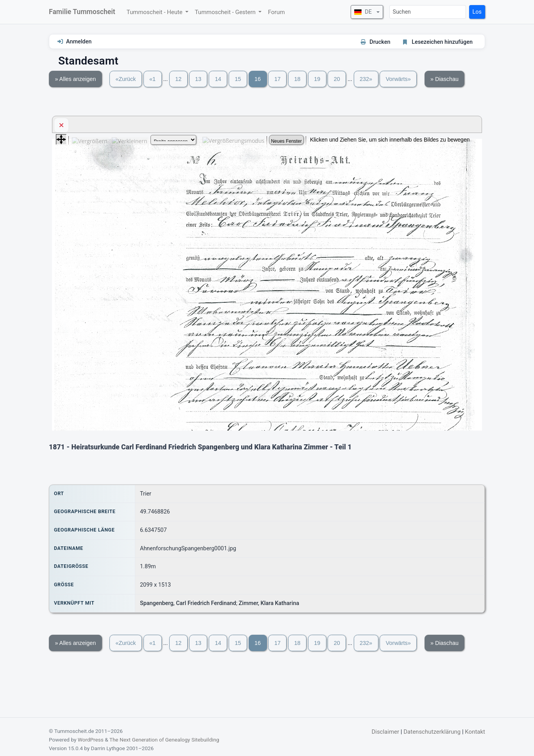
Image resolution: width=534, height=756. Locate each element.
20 (337, 79)
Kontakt (475, 732)
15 (238, 79)
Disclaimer (385, 732)
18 (297, 79)
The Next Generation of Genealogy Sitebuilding (164, 740)
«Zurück (125, 79)
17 (278, 79)
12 (178, 79)
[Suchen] (428, 12)
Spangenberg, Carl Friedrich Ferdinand (188, 603)
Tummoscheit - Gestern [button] (226, 12)
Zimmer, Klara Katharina (269, 603)
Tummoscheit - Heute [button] (155, 12)
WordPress (91, 740)
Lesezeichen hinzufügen (442, 42)
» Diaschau (444, 79)
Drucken (380, 42)
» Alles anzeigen (75, 79)
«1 (152, 79)
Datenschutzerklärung (432, 732)
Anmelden (79, 42)
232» (366, 79)
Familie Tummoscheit (82, 12)
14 (218, 79)
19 (317, 79)
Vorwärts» (398, 79)
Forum (276, 12)
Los (477, 12)
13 (198, 79)
